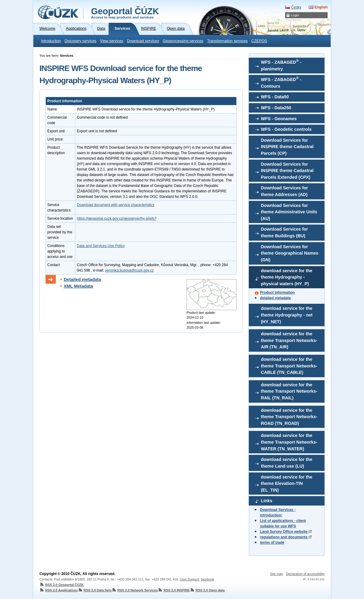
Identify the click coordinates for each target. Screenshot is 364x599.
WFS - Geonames (279, 119)
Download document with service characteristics (115, 205)
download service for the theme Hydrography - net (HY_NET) (287, 315)
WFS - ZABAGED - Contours (281, 82)
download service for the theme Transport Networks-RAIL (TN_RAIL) (289, 391)
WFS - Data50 (275, 97)
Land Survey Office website (286, 532)
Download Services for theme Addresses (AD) (284, 191)
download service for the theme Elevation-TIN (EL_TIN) (287, 484)
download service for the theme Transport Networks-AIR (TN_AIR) (289, 340)
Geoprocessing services (183, 41)
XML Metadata (78, 286)
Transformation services (227, 41)
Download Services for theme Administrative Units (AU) (289, 212)
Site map (276, 574)
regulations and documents (286, 537)
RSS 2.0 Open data (207, 590)
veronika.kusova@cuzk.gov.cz (129, 270)
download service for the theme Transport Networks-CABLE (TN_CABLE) (289, 366)
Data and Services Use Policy (101, 246)
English (321, 7)
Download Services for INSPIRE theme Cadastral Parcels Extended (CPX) (287, 171)
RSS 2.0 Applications (59, 590)
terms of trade (272, 543)
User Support (190, 579)
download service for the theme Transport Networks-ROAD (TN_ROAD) (289, 417)
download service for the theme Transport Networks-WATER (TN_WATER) (289, 442)
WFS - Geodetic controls (286, 129)
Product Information (277, 293)
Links (267, 501)
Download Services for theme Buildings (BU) (284, 232)
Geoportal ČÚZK (125, 13)
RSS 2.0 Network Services (135, 590)
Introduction (51, 41)
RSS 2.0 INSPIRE (174, 590)
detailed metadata (275, 298)
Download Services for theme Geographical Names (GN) (290, 253)
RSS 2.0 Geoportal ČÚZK (62, 585)
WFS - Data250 (276, 108)
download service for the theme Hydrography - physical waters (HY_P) (287, 277)
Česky (296, 7)
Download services (143, 41)
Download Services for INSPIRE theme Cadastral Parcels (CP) (287, 147)
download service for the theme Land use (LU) (287, 463)
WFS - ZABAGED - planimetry (281, 65)
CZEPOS (259, 41)
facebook (207, 579)
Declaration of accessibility (305, 574)
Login (295, 15)
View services (112, 41)
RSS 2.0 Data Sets (95, 590)
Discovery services (81, 41)
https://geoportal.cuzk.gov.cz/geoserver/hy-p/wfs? (117, 218)
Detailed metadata (82, 279)
